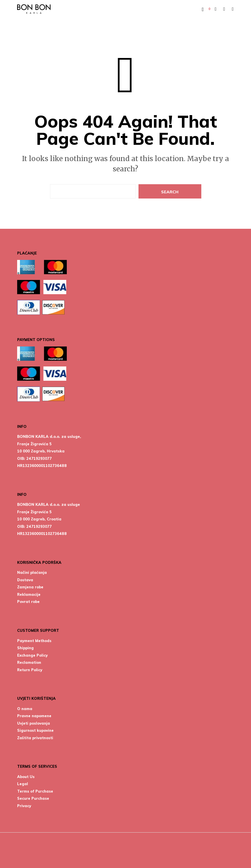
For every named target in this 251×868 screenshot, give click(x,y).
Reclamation (29, 662)
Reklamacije (29, 594)
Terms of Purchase (35, 791)
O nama (25, 709)
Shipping (25, 648)
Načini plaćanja (32, 572)
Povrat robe (28, 602)
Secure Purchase (33, 798)
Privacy (24, 806)
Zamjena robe (30, 587)
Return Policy (30, 670)
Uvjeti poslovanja (34, 723)
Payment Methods (34, 641)
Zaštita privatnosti (35, 738)
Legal (23, 784)
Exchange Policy (32, 655)
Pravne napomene (34, 716)
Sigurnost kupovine (35, 730)
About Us (26, 777)
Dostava (25, 580)
